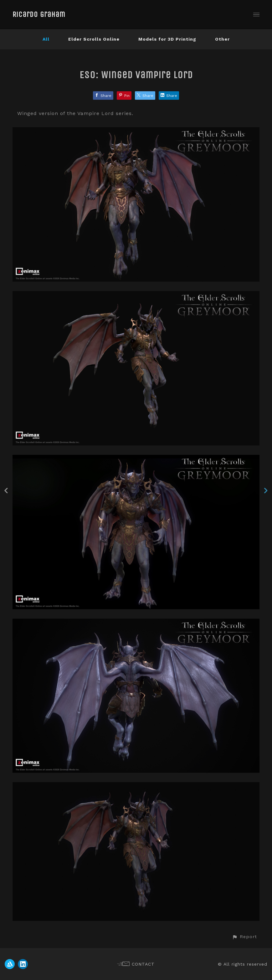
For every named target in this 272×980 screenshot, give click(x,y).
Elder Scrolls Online (94, 39)
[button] (244, 937)
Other (222, 39)
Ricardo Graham (39, 14)
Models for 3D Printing (167, 39)
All (46, 39)
